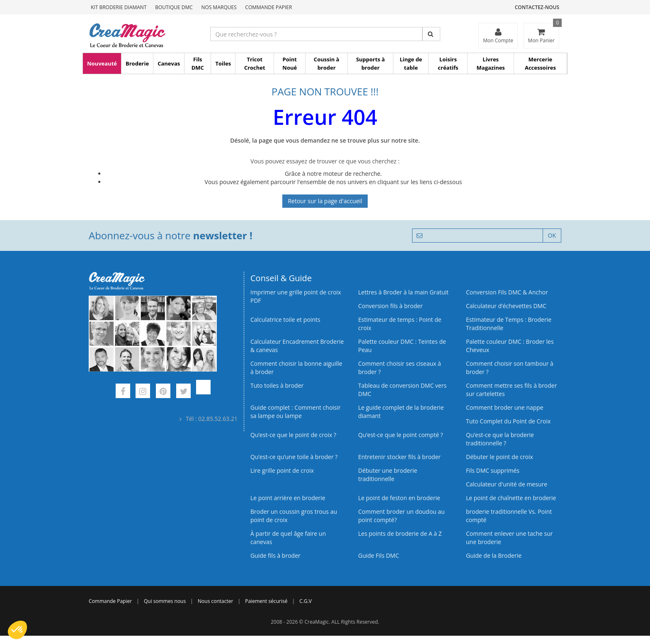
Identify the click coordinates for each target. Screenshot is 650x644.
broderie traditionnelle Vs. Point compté (509, 516)
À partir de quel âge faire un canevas (288, 538)
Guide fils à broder (275, 555)
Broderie (137, 63)
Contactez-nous (537, 7)
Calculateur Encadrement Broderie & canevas (297, 346)
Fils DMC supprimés (493, 470)
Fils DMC (198, 63)
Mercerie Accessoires (540, 63)
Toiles (223, 63)
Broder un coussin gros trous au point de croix (294, 516)
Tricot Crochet (255, 63)
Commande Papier (268, 7)
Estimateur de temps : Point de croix (400, 324)
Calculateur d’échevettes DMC (506, 306)
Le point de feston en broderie (399, 498)
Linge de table (411, 63)
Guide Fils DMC (379, 555)
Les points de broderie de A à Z (400, 533)
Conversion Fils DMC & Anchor (507, 292)
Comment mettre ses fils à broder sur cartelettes (511, 390)
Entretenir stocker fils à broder (399, 457)
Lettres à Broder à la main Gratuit (403, 292)
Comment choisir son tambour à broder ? (510, 368)
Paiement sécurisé (266, 601)
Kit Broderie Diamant (119, 7)
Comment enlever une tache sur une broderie (509, 538)
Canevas (169, 63)
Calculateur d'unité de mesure (507, 484)
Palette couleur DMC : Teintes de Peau (402, 346)
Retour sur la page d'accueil (325, 201)
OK (552, 235)
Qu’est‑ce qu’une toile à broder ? (294, 457)
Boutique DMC (174, 7)
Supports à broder (370, 63)
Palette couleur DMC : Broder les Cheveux (510, 346)
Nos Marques (219, 7)
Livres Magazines (491, 63)
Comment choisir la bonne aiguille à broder (296, 368)
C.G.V (306, 601)
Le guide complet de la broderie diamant (401, 412)
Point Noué (290, 63)
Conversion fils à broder (390, 306)
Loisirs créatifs (448, 63)
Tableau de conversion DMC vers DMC (402, 390)
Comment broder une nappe (505, 407)
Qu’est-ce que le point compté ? (401, 435)
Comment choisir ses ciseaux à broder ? (400, 368)
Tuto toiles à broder (277, 385)
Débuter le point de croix (500, 457)
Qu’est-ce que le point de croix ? (293, 435)
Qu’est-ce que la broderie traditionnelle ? (500, 439)
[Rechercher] (431, 34)
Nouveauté (102, 63)
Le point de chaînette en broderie (511, 498)
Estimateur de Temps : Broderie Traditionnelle (509, 324)
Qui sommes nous (165, 601)
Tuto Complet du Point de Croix (508, 421)
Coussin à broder (327, 63)
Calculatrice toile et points (285, 320)
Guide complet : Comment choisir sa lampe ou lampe (296, 412)
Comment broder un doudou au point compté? (401, 516)
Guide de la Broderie (494, 555)
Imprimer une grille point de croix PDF (296, 296)
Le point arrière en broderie (288, 498)
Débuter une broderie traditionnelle (388, 475)
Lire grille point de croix (282, 470)
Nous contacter (215, 601)
